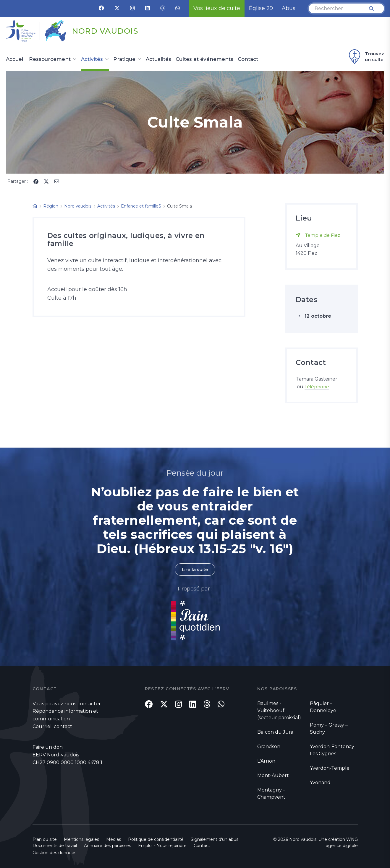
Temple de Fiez (323, 235)
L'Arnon (266, 761)
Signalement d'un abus (215, 840)
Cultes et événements (204, 59)
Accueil (15, 59)
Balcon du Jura (275, 732)
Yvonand (320, 783)
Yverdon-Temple (330, 768)
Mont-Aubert (273, 775)
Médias (114, 840)
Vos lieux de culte (217, 8)
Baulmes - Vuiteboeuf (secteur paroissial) (279, 710)
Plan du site (45, 840)
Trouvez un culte (366, 57)
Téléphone (318, 387)
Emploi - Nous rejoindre (162, 846)
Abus (289, 8)
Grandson (269, 747)
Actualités (158, 59)
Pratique (124, 59)
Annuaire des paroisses (107, 846)
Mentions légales (81, 840)
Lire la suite (195, 570)
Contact (248, 59)
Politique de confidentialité (156, 840)
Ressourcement (50, 59)
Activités (92, 59)
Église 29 (261, 8)
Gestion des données (54, 853)
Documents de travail (55, 846)
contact (63, 727)
